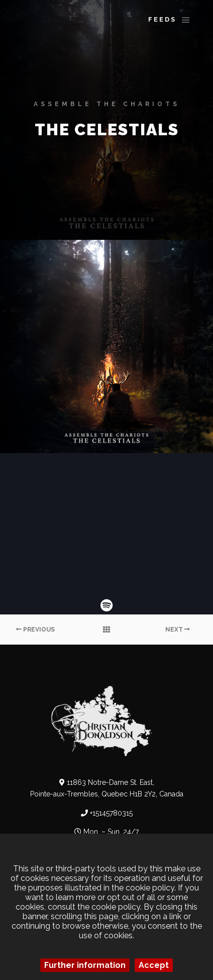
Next (178, 630)
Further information (85, 965)
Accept (154, 965)
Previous (35, 630)
